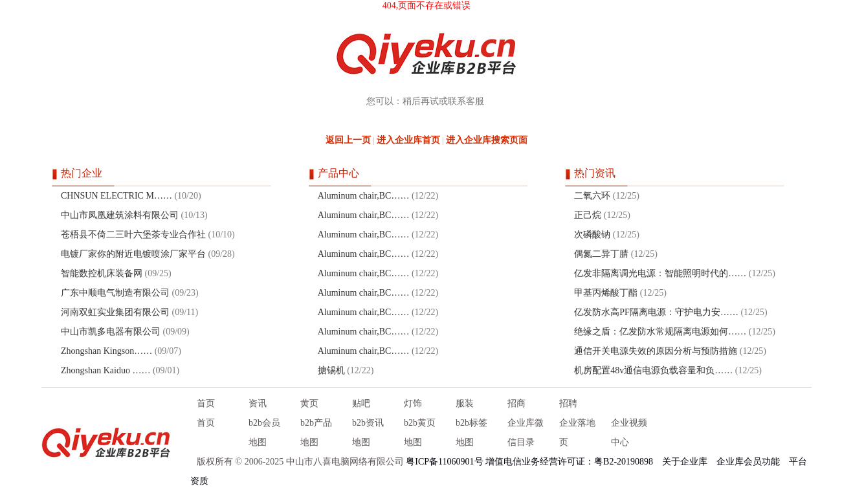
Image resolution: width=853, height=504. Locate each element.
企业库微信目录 (526, 433)
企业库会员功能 (748, 462)
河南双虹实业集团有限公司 (115, 312)
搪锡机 (331, 370)
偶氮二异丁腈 (601, 254)
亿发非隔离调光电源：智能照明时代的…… (660, 273)
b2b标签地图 (471, 433)
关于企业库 (685, 462)
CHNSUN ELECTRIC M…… (116, 196)
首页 (206, 403)
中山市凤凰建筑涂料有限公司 (120, 215)
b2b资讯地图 (368, 433)
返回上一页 (348, 140)
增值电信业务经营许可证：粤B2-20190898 (569, 462)
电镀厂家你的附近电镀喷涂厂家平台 (133, 254)
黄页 (309, 403)
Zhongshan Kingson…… (106, 351)
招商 (516, 403)
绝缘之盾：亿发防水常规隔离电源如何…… (660, 332)
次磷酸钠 (592, 235)
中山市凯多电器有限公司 (111, 332)
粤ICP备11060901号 (444, 462)
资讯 (258, 403)
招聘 (568, 403)
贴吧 (361, 403)
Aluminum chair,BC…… (364, 196)
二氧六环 (592, 196)
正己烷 (588, 215)
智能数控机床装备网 (102, 273)
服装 (465, 403)
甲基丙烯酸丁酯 (606, 293)
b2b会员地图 (264, 433)
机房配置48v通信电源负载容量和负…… (653, 370)
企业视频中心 (629, 433)
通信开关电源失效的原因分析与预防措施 (656, 351)
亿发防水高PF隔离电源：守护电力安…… (656, 312)
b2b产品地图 (316, 433)
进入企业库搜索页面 (487, 140)
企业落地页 (577, 433)
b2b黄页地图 (420, 433)
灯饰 (413, 403)
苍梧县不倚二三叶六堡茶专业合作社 (133, 235)
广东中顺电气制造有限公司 (115, 293)
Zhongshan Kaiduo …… (105, 370)
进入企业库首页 (408, 140)
